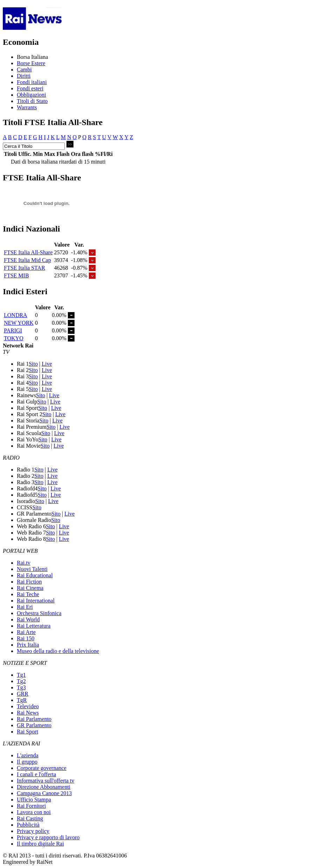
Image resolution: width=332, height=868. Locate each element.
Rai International (36, 601)
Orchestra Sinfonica (39, 613)
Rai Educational (35, 575)
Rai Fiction (29, 582)
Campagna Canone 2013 (44, 793)
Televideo (28, 706)
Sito (33, 364)
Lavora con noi (34, 812)
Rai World (28, 619)
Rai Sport (27, 732)
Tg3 (21, 687)
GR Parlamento (34, 725)
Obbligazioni (31, 95)
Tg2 (21, 681)
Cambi (24, 70)
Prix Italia (28, 645)
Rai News (28, 713)
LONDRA (16, 315)
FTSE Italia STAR (24, 268)
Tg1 (21, 675)
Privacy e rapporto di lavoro (48, 837)
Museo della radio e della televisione (58, 651)
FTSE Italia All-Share (28, 252)
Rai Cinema (30, 588)
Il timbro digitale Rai (40, 844)
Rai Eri (25, 607)
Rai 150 (26, 638)
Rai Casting (30, 818)
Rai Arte (26, 632)
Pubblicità (28, 825)
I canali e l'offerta (36, 774)
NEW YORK (19, 323)
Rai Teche (28, 594)
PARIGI (13, 330)
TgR (22, 700)
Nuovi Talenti (32, 569)
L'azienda (28, 755)
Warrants (27, 107)
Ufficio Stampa (34, 800)
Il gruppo (27, 762)
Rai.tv (24, 563)
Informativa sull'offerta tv (45, 781)
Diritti (24, 76)
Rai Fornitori (31, 806)
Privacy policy (33, 831)
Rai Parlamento (34, 719)
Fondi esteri (30, 88)
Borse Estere (31, 63)
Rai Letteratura (34, 626)
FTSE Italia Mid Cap (27, 260)
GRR (23, 694)
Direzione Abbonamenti (44, 787)
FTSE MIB (16, 275)
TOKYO (14, 338)
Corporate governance (42, 768)
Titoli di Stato (32, 101)
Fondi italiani (32, 82)
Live (47, 364)
